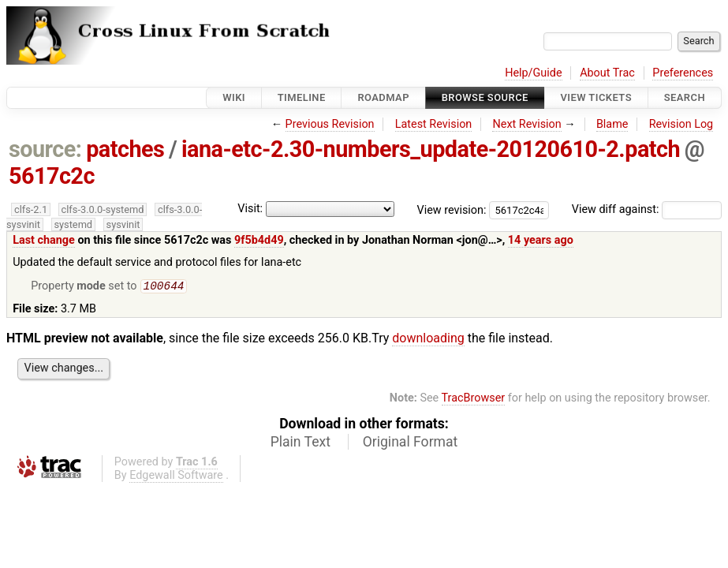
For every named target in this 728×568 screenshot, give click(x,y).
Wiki (234, 97)
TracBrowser (474, 400)
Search (685, 97)
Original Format (411, 443)
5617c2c (52, 176)
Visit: (250, 209)
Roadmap (383, 97)
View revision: (452, 209)
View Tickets (596, 97)
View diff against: (647, 209)
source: (45, 149)
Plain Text (301, 443)
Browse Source (485, 97)
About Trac (607, 73)
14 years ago (541, 240)
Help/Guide (533, 73)
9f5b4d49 (259, 240)
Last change (44, 240)
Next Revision (526, 124)
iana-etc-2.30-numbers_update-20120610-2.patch (431, 149)
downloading (428, 340)
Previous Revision (330, 124)
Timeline (302, 97)
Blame (612, 124)
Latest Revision (434, 124)
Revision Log (681, 124)
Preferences (683, 73)
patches (125, 149)
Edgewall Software (176, 477)
